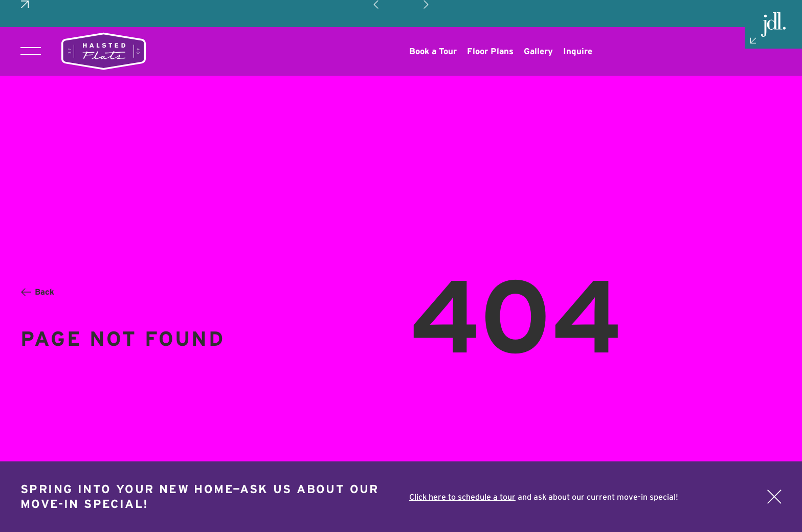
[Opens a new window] (433, 24)
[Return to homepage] (104, 24)
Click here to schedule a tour (462, 497)
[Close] (774, 497)
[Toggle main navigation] (31, 24)
